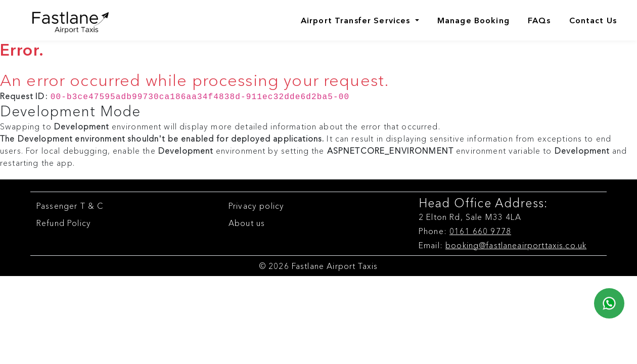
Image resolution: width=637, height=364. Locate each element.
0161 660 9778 (480, 230)
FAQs (539, 20)
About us (247, 222)
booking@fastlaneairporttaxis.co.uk (516, 244)
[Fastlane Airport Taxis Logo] (62, 20)
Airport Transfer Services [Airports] (357, 20)
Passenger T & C (70, 205)
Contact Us (593, 20)
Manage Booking (473, 20)
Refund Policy (64, 222)
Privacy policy (256, 205)
